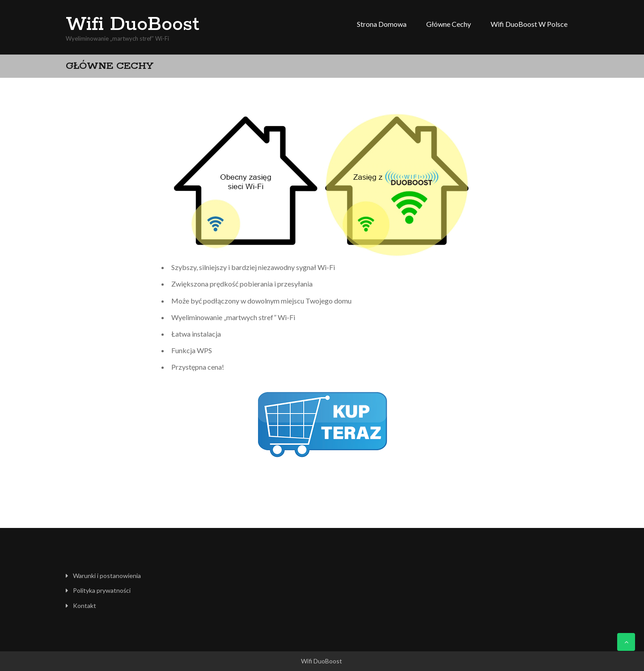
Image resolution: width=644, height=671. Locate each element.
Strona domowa (382, 24)
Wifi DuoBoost (133, 25)
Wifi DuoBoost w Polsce (529, 24)
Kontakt (85, 606)
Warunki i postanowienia (107, 576)
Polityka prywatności (102, 590)
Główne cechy (449, 24)
